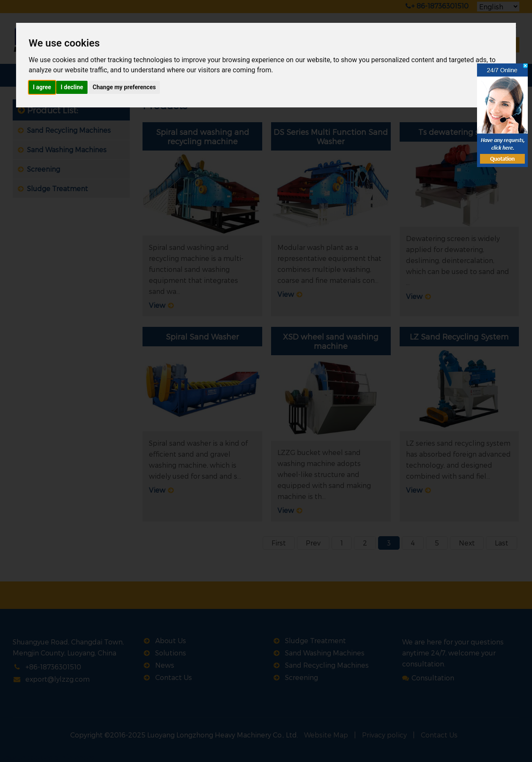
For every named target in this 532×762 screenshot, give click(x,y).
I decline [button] (72, 87)
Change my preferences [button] (124, 87)
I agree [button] (42, 87)
